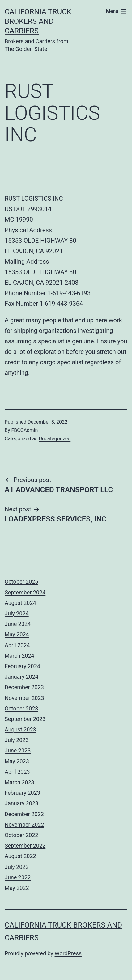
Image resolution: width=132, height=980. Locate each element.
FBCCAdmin (25, 430)
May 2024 (17, 634)
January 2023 (21, 803)
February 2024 (22, 666)
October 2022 (21, 835)
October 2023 (21, 708)
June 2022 (18, 877)
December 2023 (24, 687)
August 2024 (20, 603)
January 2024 (21, 677)
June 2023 (18, 750)
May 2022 (17, 888)
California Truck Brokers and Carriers (38, 21)
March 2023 (19, 782)
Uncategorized (55, 439)
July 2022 (17, 867)
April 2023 (17, 772)
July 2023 (17, 740)
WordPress (68, 953)
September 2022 (25, 846)
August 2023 (20, 729)
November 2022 (24, 825)
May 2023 (17, 761)
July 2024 (17, 613)
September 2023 (25, 719)
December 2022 (24, 814)
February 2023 (22, 793)
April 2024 (17, 645)
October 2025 (21, 582)
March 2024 (19, 656)
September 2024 (25, 592)
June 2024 (18, 624)
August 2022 (20, 856)
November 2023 (24, 698)
